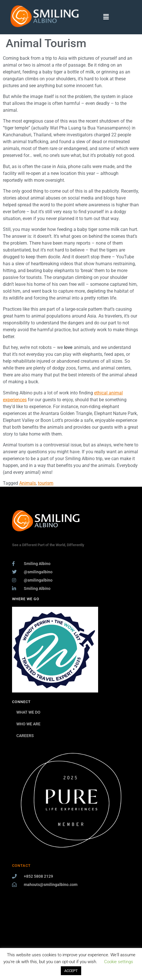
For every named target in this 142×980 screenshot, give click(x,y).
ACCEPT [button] (71, 971)
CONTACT (21, 866)
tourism (46, 483)
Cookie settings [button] (119, 962)
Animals (28, 483)
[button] (106, 17)
